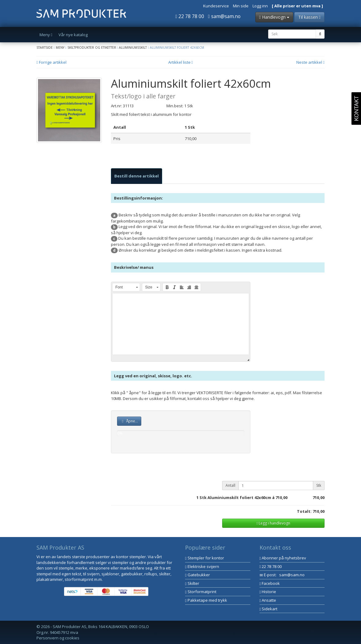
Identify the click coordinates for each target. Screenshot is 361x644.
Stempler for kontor (205, 558)
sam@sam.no (224, 16)
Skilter (192, 583)
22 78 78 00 (190, 16)
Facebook (270, 583)
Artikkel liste (181, 62)
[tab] (137, 176)
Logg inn (260, 6)
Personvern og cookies (58, 638)
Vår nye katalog (73, 35)
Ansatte (268, 600)
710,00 (281, 497)
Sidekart (269, 609)
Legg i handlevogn (273, 523)
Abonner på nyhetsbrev (283, 558)
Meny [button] (46, 35)
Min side (241, 6)
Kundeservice (216, 6)
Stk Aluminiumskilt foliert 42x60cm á (237, 497)
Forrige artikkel (51, 62)
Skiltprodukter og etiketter (92, 48)
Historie (268, 592)
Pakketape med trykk (206, 600)
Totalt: (304, 511)
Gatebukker (198, 575)
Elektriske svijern (202, 566)
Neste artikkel (310, 62)
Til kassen (309, 17)
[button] (126, 287)
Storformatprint (201, 592)
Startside (45, 48)
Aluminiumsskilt (133, 48)
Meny (60, 48)
